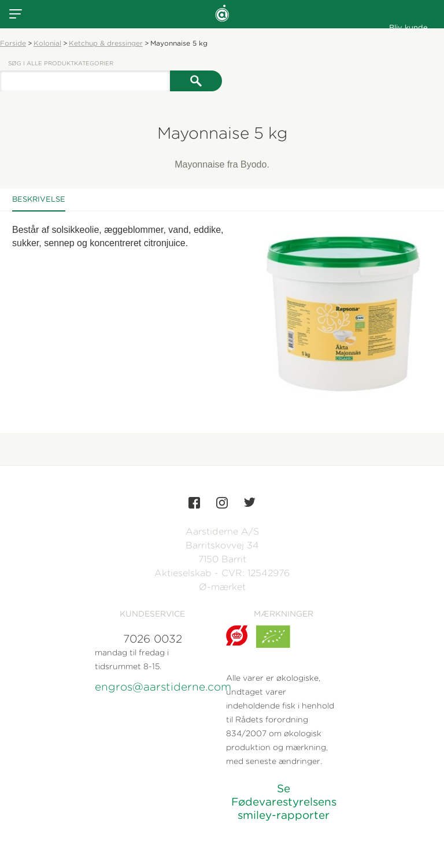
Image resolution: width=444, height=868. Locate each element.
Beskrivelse (39, 199)
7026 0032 (153, 639)
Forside (13, 43)
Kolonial (47, 43)
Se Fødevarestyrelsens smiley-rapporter (284, 802)
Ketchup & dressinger (106, 43)
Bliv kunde (408, 27)
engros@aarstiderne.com (153, 687)
